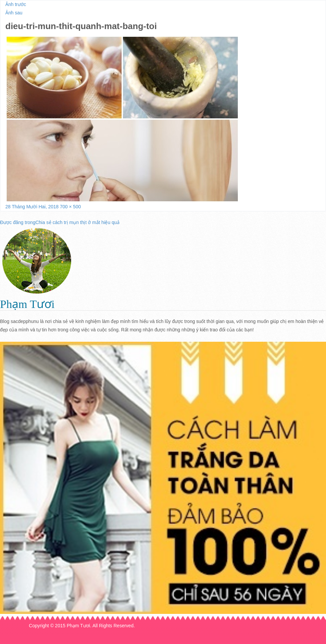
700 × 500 (70, 207)
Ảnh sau (14, 13)
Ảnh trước (16, 4)
